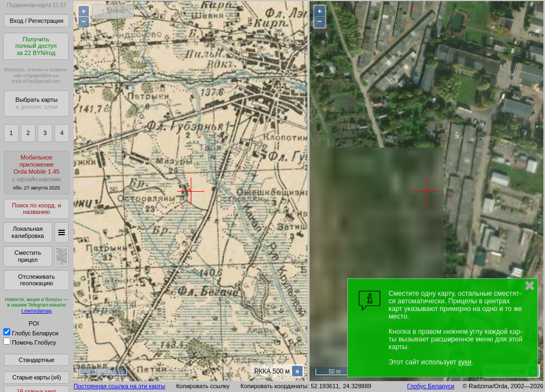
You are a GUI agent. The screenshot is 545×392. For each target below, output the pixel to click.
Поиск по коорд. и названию (37, 209)
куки (465, 362)
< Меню (113, 11)
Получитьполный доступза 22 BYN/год (36, 46)
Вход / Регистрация (37, 21)
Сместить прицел (28, 256)
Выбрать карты (36, 103)
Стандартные (36, 360)
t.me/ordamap (37, 311)
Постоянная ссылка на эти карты (119, 386)
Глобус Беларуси (31, 333)
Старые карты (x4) (36, 377)
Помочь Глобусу (30, 342)
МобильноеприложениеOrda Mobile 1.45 (37, 172)
